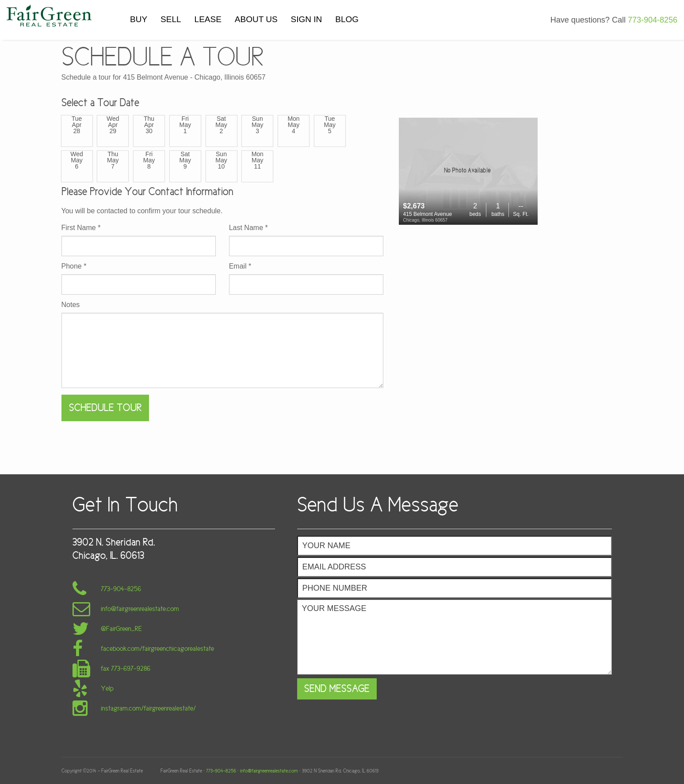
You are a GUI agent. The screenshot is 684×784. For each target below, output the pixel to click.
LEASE (208, 19)
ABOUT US (256, 19)
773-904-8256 (653, 20)
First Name (81, 228)
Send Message (337, 689)
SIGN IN (307, 19)
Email (240, 266)
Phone (74, 266)
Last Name (248, 228)
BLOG (347, 19)
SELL (171, 19)
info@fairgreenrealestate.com (269, 771)
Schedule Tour (105, 408)
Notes (71, 305)
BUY (139, 19)
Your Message (455, 637)
